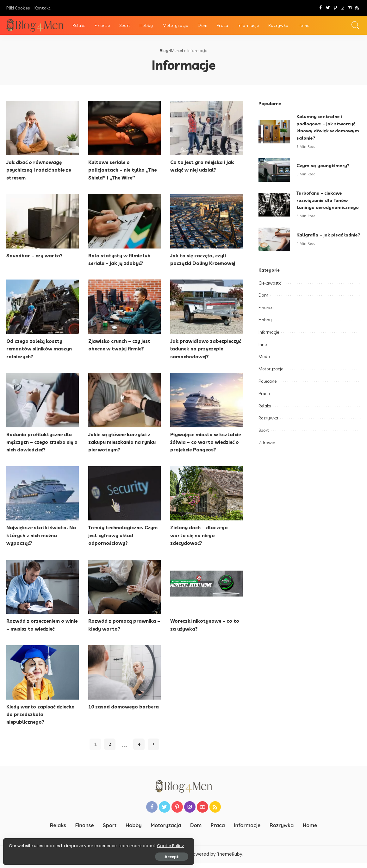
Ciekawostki (270, 290)
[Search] (356, 25)
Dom (263, 302)
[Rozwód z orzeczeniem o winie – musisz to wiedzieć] (43, 593)
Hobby (265, 327)
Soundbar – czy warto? (35, 255)
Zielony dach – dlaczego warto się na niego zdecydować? (200, 542)
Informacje (269, 339)
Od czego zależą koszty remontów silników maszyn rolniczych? (41, 348)
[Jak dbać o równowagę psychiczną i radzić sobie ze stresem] (43, 128)
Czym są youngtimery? (324, 165)
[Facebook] (321, 8)
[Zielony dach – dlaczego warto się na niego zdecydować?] (206, 500)
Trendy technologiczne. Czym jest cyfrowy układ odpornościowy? (120, 542)
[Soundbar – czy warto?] (43, 221)
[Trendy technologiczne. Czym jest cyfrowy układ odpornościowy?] (124, 500)
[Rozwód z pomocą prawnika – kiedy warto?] (124, 593)
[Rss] (357, 8)
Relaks (265, 413)
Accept (77, 854)
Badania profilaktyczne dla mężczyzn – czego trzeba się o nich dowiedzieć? (42, 441)
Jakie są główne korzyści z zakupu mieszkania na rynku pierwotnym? (124, 441)
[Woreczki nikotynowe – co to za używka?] (206, 593)
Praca (264, 400)
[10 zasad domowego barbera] (124, 678)
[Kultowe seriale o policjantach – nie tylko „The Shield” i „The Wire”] (124, 128)
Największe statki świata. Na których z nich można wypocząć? (39, 542)
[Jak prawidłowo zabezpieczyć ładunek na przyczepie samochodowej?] (206, 306)
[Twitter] (328, 8)
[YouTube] (350, 8)
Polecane (267, 388)
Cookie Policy (25, 843)
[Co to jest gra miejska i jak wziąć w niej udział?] (206, 128)
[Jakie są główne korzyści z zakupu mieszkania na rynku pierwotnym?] (124, 399)
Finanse (266, 315)
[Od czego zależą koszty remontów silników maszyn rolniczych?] (43, 306)
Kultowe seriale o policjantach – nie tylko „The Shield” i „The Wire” (124, 170)
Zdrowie (267, 450)
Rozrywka (268, 425)
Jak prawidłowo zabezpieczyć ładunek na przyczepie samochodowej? (205, 348)
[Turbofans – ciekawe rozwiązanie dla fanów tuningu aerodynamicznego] (274, 208)
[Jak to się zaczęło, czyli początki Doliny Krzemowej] (206, 221)
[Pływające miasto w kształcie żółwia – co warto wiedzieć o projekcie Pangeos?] (206, 399)
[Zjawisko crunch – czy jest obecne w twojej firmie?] (124, 306)
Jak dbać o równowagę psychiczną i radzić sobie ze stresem (41, 170)
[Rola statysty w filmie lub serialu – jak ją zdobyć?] (124, 221)
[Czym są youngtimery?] (274, 170)
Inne (263, 351)
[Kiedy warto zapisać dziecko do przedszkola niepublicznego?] (43, 678)
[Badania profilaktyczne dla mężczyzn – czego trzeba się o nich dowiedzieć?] (43, 399)
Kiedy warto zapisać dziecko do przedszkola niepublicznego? (42, 720)
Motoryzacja (271, 376)
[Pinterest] (335, 8)
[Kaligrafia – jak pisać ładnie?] (274, 246)
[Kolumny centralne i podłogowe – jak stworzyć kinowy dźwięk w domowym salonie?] (274, 132)
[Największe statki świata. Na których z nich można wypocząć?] (43, 500)
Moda (264, 364)
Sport (264, 437)
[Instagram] (342, 8)
